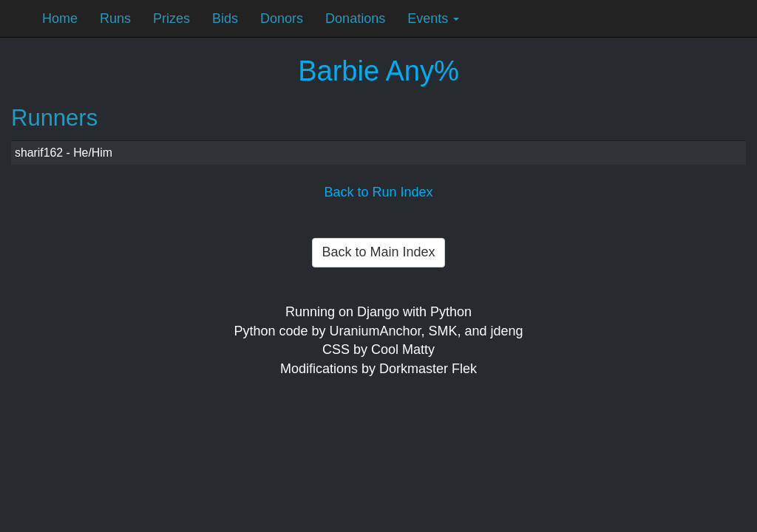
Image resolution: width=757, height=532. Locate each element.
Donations (355, 18)
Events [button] (433, 18)
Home (60, 18)
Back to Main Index (378, 252)
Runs (115, 18)
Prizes (172, 18)
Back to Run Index (378, 192)
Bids (225, 18)
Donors (282, 18)
